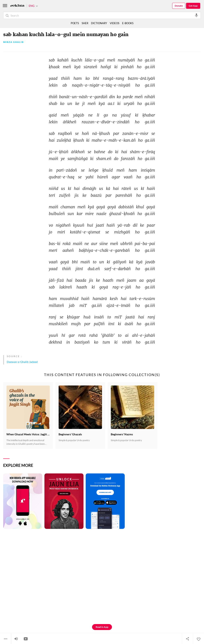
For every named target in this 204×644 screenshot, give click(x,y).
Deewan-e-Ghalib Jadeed (22, 362)
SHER (85, 23)
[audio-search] (196, 15)
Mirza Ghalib (13, 42)
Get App (193, 6)
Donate (179, 6)
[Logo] (17, 6)
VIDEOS (115, 23)
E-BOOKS (128, 23)
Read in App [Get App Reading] (102, 627)
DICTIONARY (99, 23)
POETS (75, 23)
